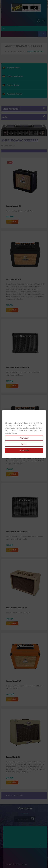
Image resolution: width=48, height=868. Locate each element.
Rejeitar (24, 444)
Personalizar (24, 438)
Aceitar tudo (24, 450)
